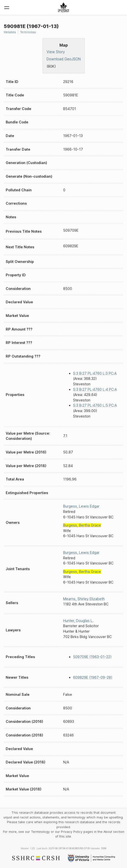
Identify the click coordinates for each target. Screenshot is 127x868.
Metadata (10, 32)
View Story (56, 52)
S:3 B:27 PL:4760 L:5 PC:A (95, 405)
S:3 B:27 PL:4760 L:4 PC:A (95, 389)
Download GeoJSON (64, 59)
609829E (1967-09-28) (93, 677)
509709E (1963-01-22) (92, 657)
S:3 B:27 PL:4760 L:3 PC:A (95, 373)
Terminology (28, 32)
